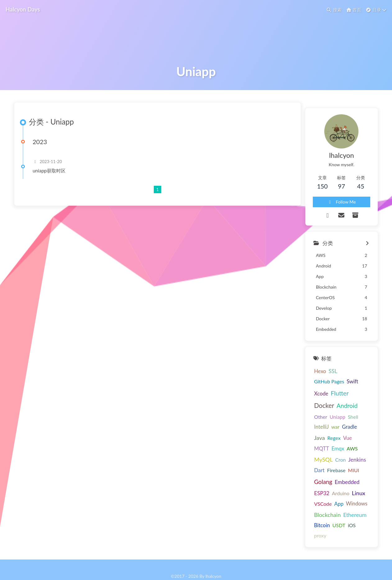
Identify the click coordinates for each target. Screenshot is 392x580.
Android (307, 424)
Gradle (332, 436)
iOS (316, 512)
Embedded (309, 480)
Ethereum (337, 502)
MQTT (315, 446)
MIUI (323, 469)
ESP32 (332, 480)
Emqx (332, 446)
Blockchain (310, 502)
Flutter (322, 411)
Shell (359, 424)
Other (326, 424)
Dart (356, 457)
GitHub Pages (337, 400)
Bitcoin (360, 502)
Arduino (350, 480)
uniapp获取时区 (56, 208)
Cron (323, 457)
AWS (346, 446)
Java (347, 436)
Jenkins (340, 457)
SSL (315, 400)
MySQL (306, 457)
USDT (303, 512)
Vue (301, 446)
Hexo (303, 400)
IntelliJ (304, 436)
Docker (344, 411)
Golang (340, 469)
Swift (360, 400)
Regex (362, 436)
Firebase (306, 469)
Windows (355, 491)
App (337, 491)
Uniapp (343, 424)
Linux (303, 491)
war (318, 436)
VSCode (321, 491)
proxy (329, 512)
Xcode (304, 412)
